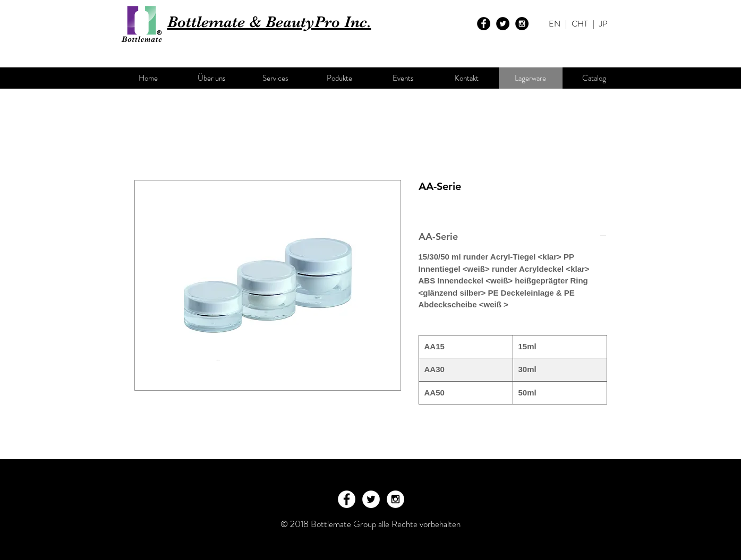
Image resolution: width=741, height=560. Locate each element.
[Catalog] (594, 78)
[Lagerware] (531, 78)
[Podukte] (339, 78)
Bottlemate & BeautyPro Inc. (269, 22)
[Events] (403, 78)
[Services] (276, 78)
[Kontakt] (467, 78)
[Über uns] (212, 78)
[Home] (148, 78)
